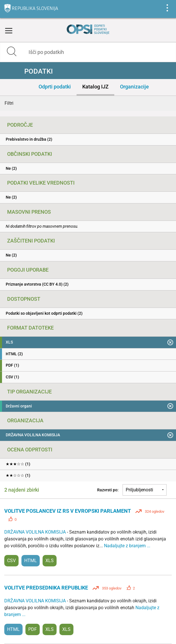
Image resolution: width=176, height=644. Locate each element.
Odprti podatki (55, 87)
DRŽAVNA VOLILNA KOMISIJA (36, 532)
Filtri (9, 103)
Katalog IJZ (95, 87)
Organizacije (134, 87)
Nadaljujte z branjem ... (127, 546)
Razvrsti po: (108, 490)
